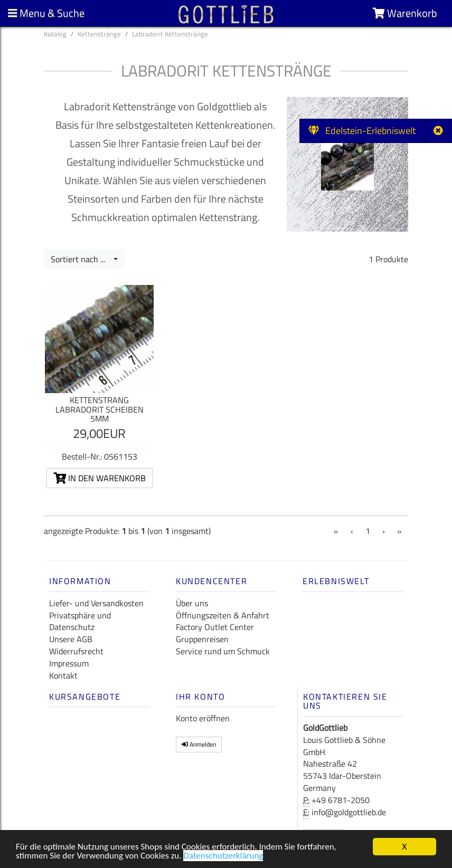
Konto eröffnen (203, 718)
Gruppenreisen (202, 639)
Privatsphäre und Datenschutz (80, 621)
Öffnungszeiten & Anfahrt (223, 615)
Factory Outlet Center (215, 627)
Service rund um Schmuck (223, 651)
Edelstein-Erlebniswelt (362, 131)
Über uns (192, 603)
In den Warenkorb (100, 478)
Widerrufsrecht (76, 651)
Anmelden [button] (199, 744)
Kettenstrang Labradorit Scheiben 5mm (100, 409)
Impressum (69, 663)
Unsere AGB (71, 639)
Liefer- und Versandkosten (96, 603)
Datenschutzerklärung (223, 857)
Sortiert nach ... (81, 259)
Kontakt (63, 675)
